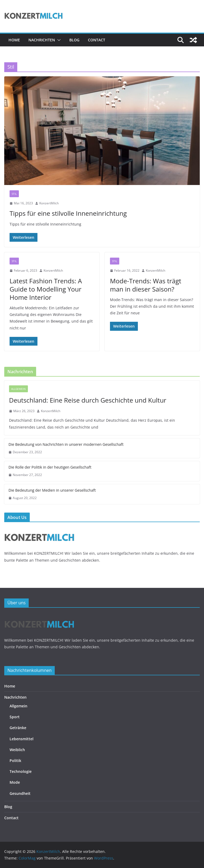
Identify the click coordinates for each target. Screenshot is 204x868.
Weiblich (17, 750)
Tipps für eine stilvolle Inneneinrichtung (68, 213)
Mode (15, 782)
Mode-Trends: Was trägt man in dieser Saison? (146, 285)
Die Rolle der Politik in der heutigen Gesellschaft (50, 467)
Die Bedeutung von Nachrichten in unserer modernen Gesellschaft (66, 444)
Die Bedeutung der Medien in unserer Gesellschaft (52, 490)
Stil (14, 194)
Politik (15, 761)
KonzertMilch (49, 203)
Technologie (21, 771)
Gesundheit (20, 793)
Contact (97, 40)
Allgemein (18, 389)
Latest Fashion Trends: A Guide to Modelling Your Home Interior (46, 289)
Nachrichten (42, 40)
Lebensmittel (22, 739)
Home (14, 40)
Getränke (18, 728)
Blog (74, 40)
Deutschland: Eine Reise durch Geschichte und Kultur (88, 400)
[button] (58, 40)
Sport (15, 717)
